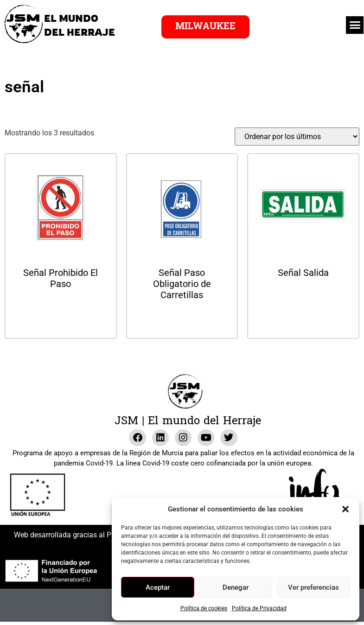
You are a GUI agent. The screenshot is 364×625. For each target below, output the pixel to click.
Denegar (236, 587)
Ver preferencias (313, 587)
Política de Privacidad (259, 608)
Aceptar (158, 587)
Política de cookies (204, 608)
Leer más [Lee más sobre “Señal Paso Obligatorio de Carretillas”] (182, 320)
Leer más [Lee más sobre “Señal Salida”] (303, 297)
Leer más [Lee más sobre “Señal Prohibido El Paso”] (61, 309)
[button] (345, 509)
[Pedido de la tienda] (297, 137)
